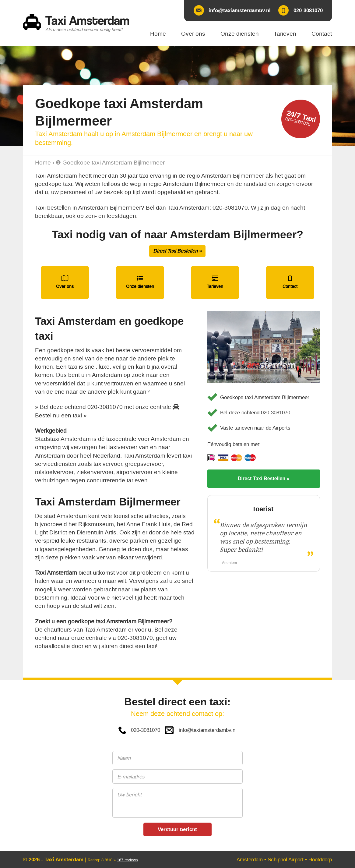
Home (43, 163)
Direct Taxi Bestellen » (177, 251)
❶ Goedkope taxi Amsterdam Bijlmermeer (110, 163)
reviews (127, 860)
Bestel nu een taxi (58, 415)
